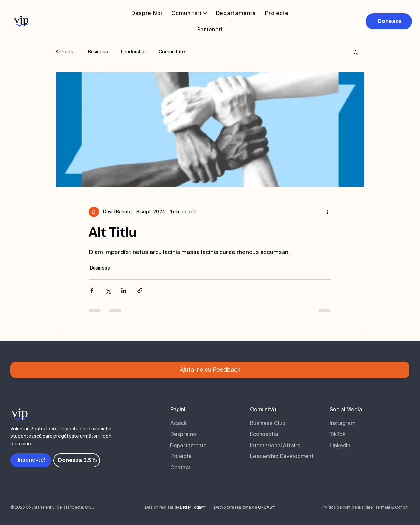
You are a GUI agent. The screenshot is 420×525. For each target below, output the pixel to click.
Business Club (268, 423)
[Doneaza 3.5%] (77, 460)
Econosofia (264, 434)
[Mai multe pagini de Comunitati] (205, 13)
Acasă (178, 423)
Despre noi (184, 434)
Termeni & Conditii (392, 507)
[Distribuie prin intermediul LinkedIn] (124, 290)
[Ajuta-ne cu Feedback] (210, 370)
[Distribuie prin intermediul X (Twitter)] (108, 290)
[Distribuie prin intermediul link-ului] (140, 290)
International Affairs (275, 445)
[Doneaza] (389, 21)
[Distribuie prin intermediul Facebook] (92, 290)
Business (98, 52)
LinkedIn (340, 445)
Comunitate (172, 52)
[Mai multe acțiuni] (327, 212)
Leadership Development (282, 456)
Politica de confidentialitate (347, 507)
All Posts (65, 52)
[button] (356, 52)
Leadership (133, 52)
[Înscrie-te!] (31, 460)
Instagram (343, 423)
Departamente (188, 445)
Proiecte (181, 456)
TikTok (337, 434)
